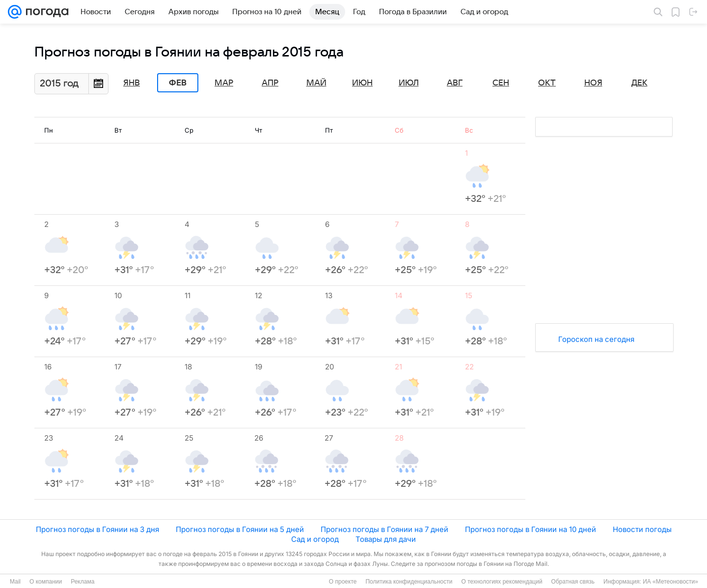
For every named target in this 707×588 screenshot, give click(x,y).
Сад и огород (315, 539)
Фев (178, 83)
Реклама (82, 582)
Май (316, 83)
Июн (362, 83)
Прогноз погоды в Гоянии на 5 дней (240, 529)
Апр (270, 83)
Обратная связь (573, 582)
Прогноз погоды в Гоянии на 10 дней (530, 529)
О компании (46, 582)
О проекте (343, 582)
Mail (15, 582)
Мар (224, 83)
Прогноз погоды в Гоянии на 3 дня (97, 529)
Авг (455, 83)
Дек (639, 83)
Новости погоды (642, 529)
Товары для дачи (386, 539)
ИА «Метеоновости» (670, 582)
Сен (501, 83)
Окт (547, 83)
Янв (132, 83)
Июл (409, 83)
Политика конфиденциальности (409, 582)
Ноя (593, 83)
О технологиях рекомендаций (502, 582)
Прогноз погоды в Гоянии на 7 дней (384, 529)
